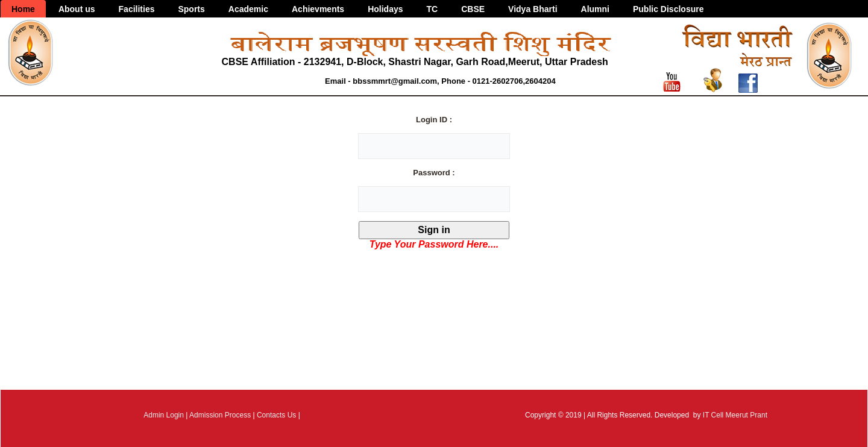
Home (23, 9)
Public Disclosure (668, 9)
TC (432, 9)
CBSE (473, 9)
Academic (248, 9)
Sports (191, 9)
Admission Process (220, 415)
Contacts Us (276, 415)
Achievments (318, 9)
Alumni (595, 9)
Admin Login (164, 415)
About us (77, 9)
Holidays (385, 9)
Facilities (137, 9)
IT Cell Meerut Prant (735, 415)
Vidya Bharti (533, 9)
